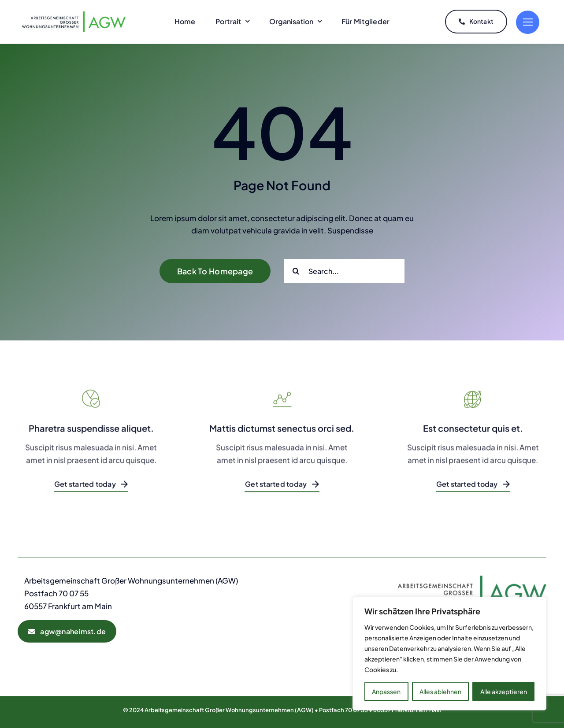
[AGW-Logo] (74, 14)
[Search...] (344, 269)
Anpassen (386, 691)
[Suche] (296, 269)
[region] (449, 654)
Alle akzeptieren (504, 691)
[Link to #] (528, 21)
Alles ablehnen (440, 691)
